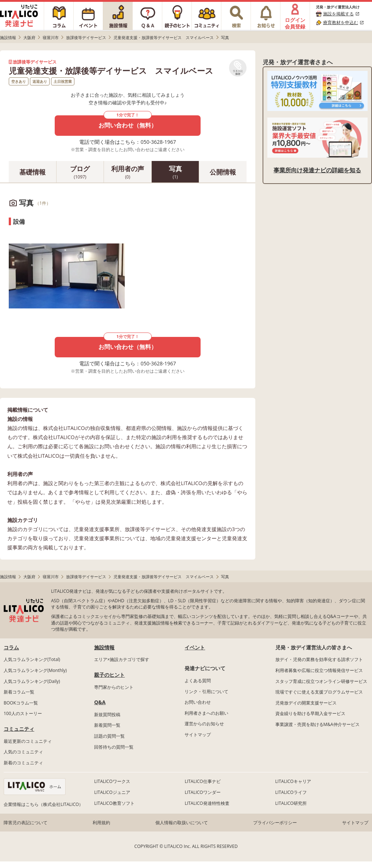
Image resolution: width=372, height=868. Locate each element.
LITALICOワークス (112, 781)
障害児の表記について (26, 823)
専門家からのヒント (114, 687)
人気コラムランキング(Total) (32, 659)
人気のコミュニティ (23, 752)
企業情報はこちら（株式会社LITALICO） (43, 804)
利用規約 (101, 823)
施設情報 (104, 647)
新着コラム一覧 (19, 692)
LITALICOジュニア (112, 792)
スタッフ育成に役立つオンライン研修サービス (321, 681)
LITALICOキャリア (293, 781)
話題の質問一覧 (109, 736)
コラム (11, 647)
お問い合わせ (198, 702)
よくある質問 (198, 681)
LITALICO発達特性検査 (207, 803)
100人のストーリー (23, 713)
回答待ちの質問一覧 (114, 747)
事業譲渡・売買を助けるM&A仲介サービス (317, 724)
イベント (195, 647)
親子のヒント (109, 675)
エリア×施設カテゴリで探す (122, 659)
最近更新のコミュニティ (28, 741)
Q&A (100, 702)
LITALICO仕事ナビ (202, 781)
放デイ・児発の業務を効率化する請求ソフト (319, 659)
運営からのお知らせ (204, 724)
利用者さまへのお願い (206, 713)
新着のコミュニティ (23, 763)
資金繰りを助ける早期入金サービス (310, 713)
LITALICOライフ (291, 792)
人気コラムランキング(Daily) (32, 681)
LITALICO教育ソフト (114, 803)
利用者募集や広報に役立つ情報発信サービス (319, 670)
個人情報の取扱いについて (182, 823)
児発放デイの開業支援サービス (306, 703)
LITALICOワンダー (202, 792)
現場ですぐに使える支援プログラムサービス (319, 692)
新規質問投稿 (107, 715)
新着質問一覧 (107, 725)
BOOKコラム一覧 (21, 703)
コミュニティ (19, 729)
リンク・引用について (206, 692)
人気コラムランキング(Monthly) (35, 670)
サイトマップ (198, 735)
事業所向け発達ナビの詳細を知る (317, 170)
